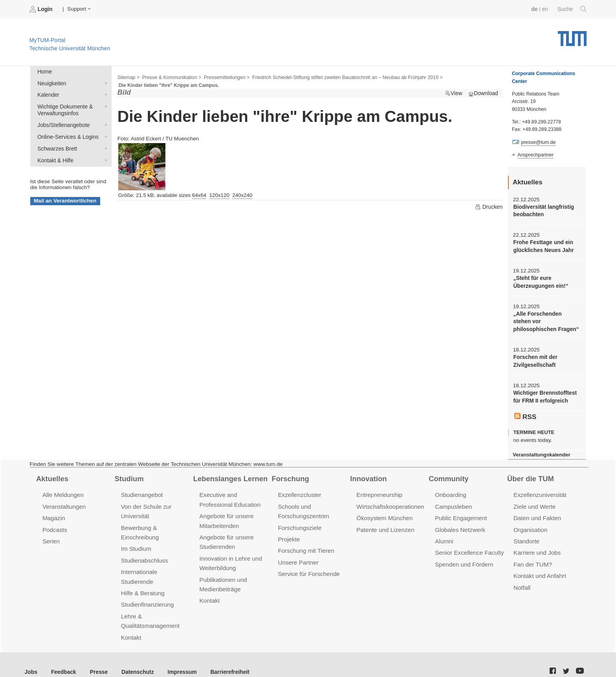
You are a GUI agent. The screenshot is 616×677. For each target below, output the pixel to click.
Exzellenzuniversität (539, 492)
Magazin (54, 515)
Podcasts (55, 526)
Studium (129, 476)
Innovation (368, 476)
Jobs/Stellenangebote (104, 124)
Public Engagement (460, 515)
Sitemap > (128, 77)
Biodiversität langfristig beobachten (543, 210)
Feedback (63, 657)
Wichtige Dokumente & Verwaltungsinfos (104, 105)
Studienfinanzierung (147, 591)
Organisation (530, 526)
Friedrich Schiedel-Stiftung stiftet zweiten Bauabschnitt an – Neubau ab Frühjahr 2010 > (343, 77)
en (545, 9)
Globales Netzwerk (460, 526)
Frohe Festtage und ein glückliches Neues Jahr (543, 245)
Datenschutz (136, 657)
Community (448, 476)
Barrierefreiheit (226, 657)
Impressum (179, 657)
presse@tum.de (538, 142)
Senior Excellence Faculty (469, 549)
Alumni (444, 538)
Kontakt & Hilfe (104, 158)
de (535, 9)
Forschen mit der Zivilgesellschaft (535, 359)
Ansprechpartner (535, 155)
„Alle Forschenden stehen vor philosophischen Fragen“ (546, 320)
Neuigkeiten (104, 83)
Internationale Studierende (155, 568)
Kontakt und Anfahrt (539, 572)
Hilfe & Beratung (142, 579)
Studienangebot (142, 492)
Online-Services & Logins (104, 135)
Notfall (522, 583)
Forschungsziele (299, 524)
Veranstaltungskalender (541, 452)
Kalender (104, 94)
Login (42, 9)
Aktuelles (52, 476)
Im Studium (136, 545)
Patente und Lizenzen (385, 526)
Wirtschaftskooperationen (390, 503)
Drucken (489, 206)
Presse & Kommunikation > (171, 77)
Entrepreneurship (379, 492)
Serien (51, 538)
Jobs (31, 657)
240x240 (242, 194)
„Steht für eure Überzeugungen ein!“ (540, 281)
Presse (98, 657)
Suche (572, 9)
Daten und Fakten (537, 515)
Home (44, 71)
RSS (525, 414)
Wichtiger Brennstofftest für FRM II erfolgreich (544, 395)
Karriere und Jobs (537, 549)
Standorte (526, 538)
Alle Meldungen (63, 492)
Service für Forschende (308, 570)
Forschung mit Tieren (305, 547)
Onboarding (450, 492)
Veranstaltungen (64, 503)
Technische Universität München (572, 36)
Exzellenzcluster (299, 492)
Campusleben (453, 503)
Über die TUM (530, 476)
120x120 (219, 194)
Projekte (289, 536)
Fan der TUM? (532, 560)
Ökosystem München (384, 515)
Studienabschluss (144, 557)
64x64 (199, 194)
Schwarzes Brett (104, 147)
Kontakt (131, 623)
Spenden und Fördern (464, 560)
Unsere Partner (298, 558)
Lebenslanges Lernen (230, 476)
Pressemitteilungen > (225, 77)
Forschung (290, 476)
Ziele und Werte (534, 503)
